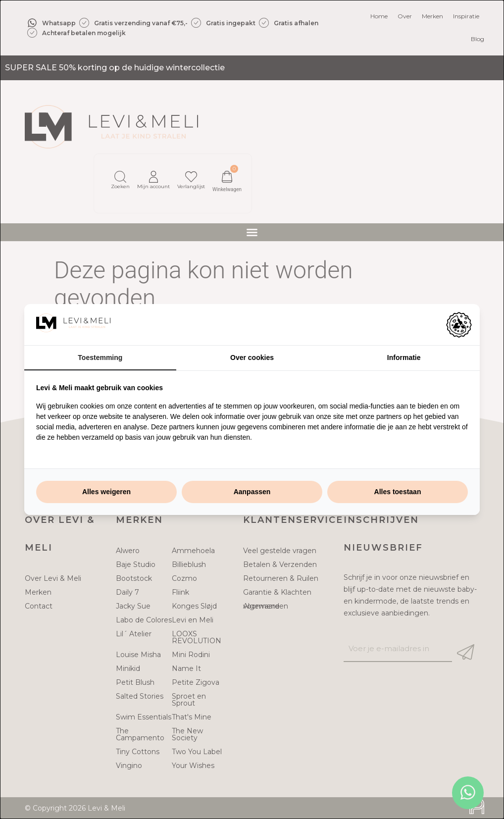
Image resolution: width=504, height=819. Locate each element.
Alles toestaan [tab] (398, 492)
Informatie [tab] (404, 358)
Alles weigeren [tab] (106, 492)
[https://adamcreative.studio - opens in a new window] (459, 325)
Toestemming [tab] (100, 358)
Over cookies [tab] (252, 358)
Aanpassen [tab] (252, 492)
